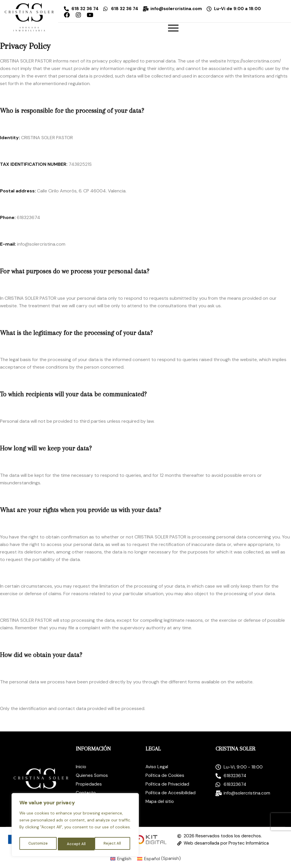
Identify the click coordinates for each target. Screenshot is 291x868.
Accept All (113, 844)
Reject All (76, 844)
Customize (38, 844)
